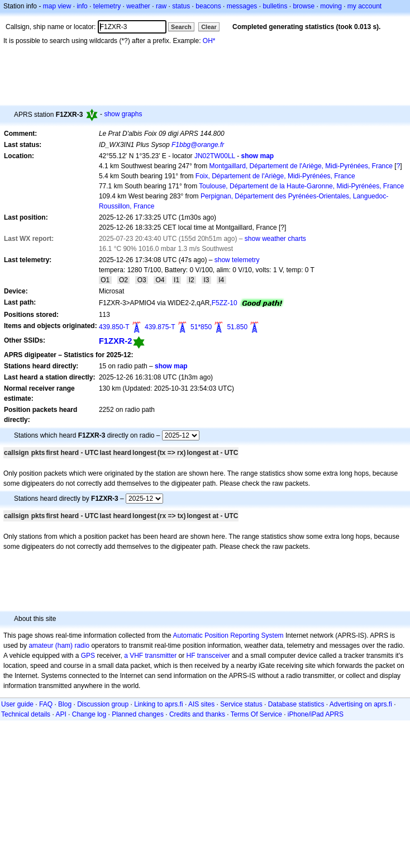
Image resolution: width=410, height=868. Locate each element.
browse (304, 6)
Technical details (26, 714)
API (61, 714)
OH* (209, 41)
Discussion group (103, 704)
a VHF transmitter (150, 656)
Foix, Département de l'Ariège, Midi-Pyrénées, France (275, 176)
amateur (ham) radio (59, 646)
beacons (208, 6)
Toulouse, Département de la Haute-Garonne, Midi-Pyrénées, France (301, 186)
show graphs (123, 114)
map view (57, 6)
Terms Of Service (256, 714)
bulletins (275, 6)
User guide (17, 704)
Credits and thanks (197, 714)
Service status (241, 704)
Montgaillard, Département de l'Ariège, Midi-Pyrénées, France (301, 166)
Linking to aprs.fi (158, 704)
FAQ (46, 704)
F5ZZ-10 (225, 303)
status (181, 6)
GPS (88, 656)
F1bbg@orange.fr (198, 145)
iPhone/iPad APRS (316, 714)
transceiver (214, 656)
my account (364, 6)
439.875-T (160, 327)
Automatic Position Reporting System (228, 635)
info (82, 6)
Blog (65, 704)
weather (138, 6)
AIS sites (201, 704)
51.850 (237, 327)
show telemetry (237, 260)
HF (191, 656)
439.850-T (114, 327)
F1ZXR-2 (115, 341)
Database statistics (296, 704)
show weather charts (275, 239)
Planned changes (138, 714)
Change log (89, 714)
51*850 (201, 327)
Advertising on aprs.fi (361, 704)
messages (242, 6)
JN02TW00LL (215, 156)
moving (331, 6)
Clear (209, 27)
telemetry (107, 6)
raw (161, 6)
